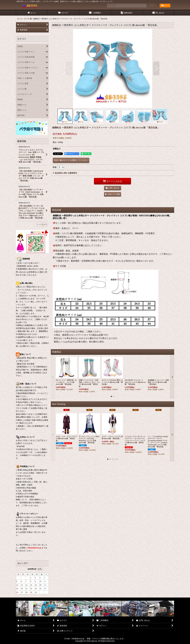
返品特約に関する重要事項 (65, 173)
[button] (69, 68)
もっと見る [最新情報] (42, 224)
